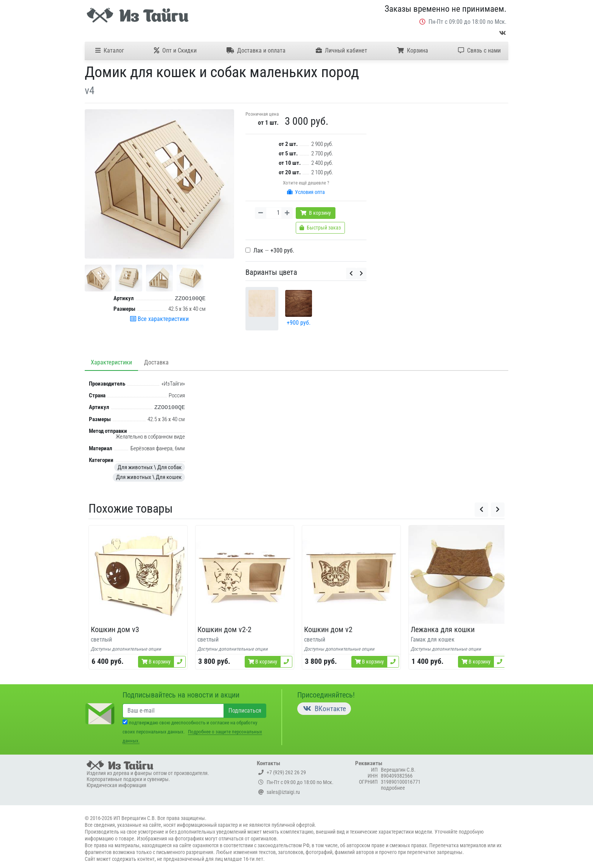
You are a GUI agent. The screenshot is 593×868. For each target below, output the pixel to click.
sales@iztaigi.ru (279, 792)
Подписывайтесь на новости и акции (181, 695)
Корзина (413, 50)
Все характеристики (159, 319)
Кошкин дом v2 (328, 629)
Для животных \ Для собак (150, 467)
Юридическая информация (116, 785)
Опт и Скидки (175, 50)
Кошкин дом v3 (115, 629)
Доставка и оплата (256, 50)
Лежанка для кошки (443, 629)
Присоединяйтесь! (326, 695)
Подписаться (245, 711)
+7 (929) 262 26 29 (282, 772)
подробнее (393, 788)
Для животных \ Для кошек (149, 477)
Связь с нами (479, 50)
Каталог (110, 50)
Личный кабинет (342, 50)
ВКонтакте (324, 709)
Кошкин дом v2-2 (224, 629)
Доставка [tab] (156, 362)
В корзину (316, 213)
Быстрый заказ (320, 228)
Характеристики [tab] (111, 362)
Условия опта (306, 192)
